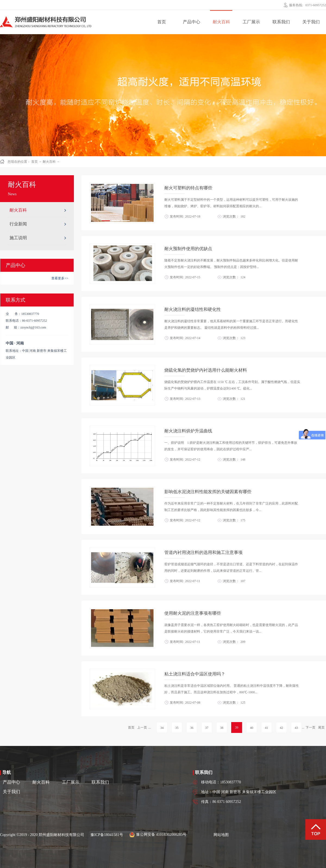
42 (281, 728)
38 (222, 728)
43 (296, 728)
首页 (162, 22)
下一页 (311, 727)
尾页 (321, 727)
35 (177, 728)
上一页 (142, 727)
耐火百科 (49, 162)
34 (162, 728)
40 (252, 728)
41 (267, 728)
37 (207, 728)
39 (237, 727)
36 (192, 728)
